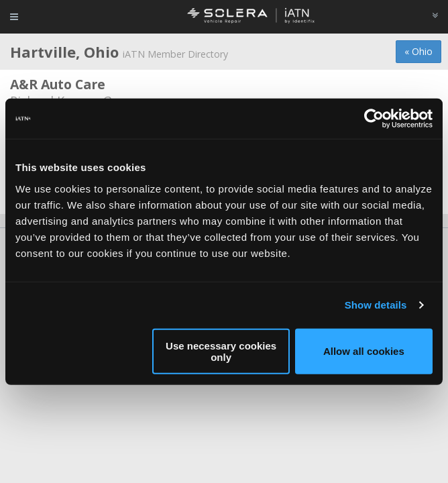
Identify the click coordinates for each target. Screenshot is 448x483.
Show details (376, 305)
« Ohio (418, 51)
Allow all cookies (364, 351)
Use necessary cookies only (221, 351)
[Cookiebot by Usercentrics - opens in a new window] (374, 119)
